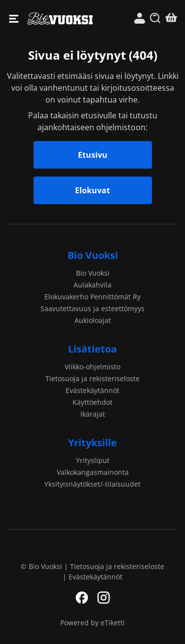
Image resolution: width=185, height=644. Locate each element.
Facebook (82, 598)
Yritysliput (93, 460)
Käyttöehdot (92, 402)
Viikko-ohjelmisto (92, 367)
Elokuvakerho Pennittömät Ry (92, 297)
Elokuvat (92, 190)
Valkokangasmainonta (93, 472)
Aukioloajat (93, 320)
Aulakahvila (92, 285)
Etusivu (93, 155)
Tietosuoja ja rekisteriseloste (92, 378)
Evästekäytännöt (92, 390)
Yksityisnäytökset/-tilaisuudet (92, 484)
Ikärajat (93, 414)
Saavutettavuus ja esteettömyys (92, 308)
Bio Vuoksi (60, 18)
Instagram (104, 598)
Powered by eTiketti (92, 623)
